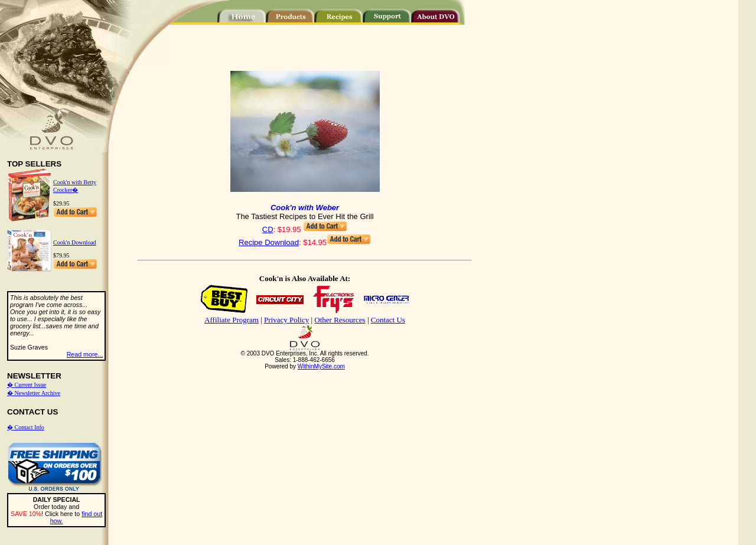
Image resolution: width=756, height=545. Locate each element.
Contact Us (388, 320)
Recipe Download (269, 242)
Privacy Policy (286, 320)
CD (268, 229)
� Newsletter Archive (34, 393)
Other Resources (340, 320)
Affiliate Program (232, 320)
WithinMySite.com (321, 366)
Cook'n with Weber (305, 208)
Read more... (85, 354)
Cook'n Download (75, 242)
